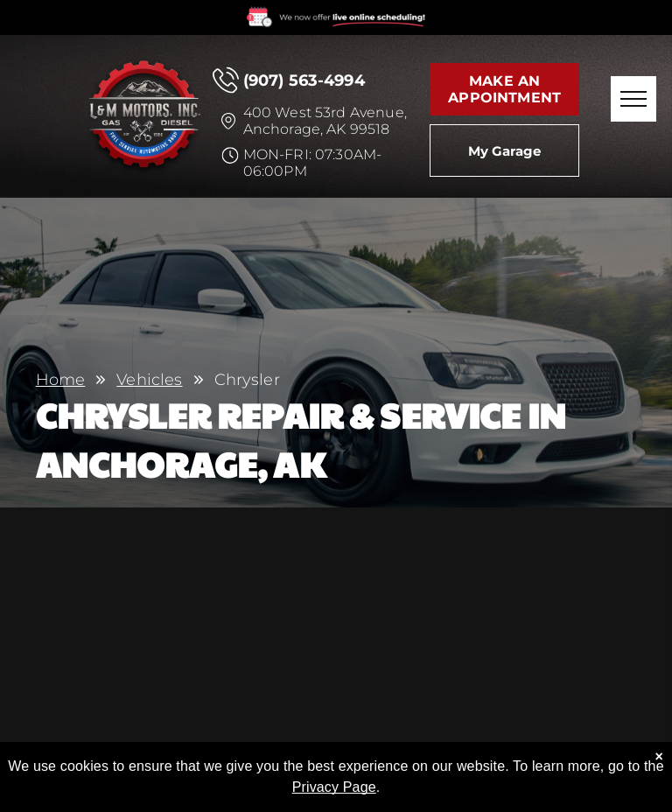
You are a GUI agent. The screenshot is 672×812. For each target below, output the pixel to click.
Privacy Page (334, 792)
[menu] (633, 99)
